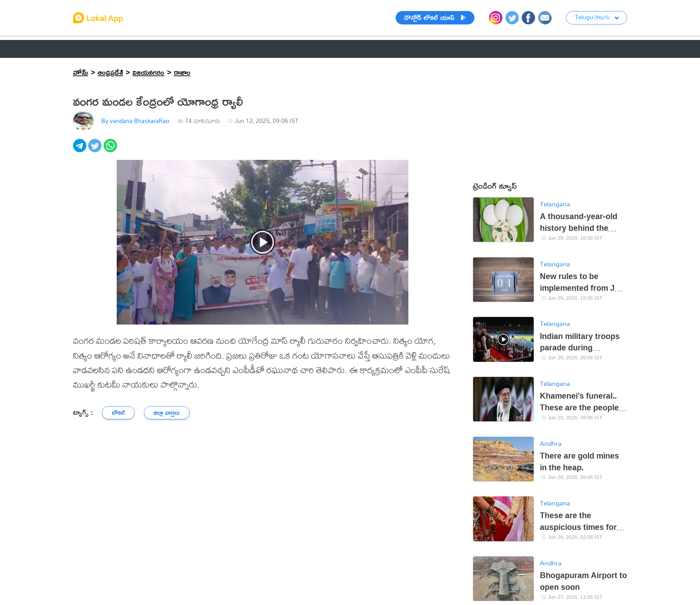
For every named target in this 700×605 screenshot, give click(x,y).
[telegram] (81, 149)
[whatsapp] (111, 149)
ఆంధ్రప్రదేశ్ (110, 72)
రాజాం (182, 72)
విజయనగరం (148, 72)
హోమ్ (81, 72)
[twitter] (96, 149)
